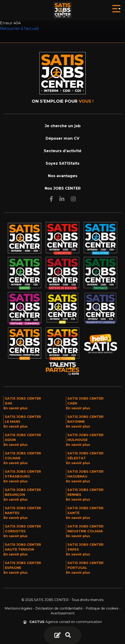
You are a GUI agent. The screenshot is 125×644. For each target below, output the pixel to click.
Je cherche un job (63, 126)
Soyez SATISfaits (62, 163)
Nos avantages (63, 176)
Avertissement (63, 613)
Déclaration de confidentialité (59, 608)
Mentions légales (18, 608)
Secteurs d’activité (63, 151)
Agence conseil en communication (62, 622)
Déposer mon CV (62, 138)
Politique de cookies (102, 608)
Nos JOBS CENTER (63, 188)
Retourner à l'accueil (19, 29)
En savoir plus (16, 408)
